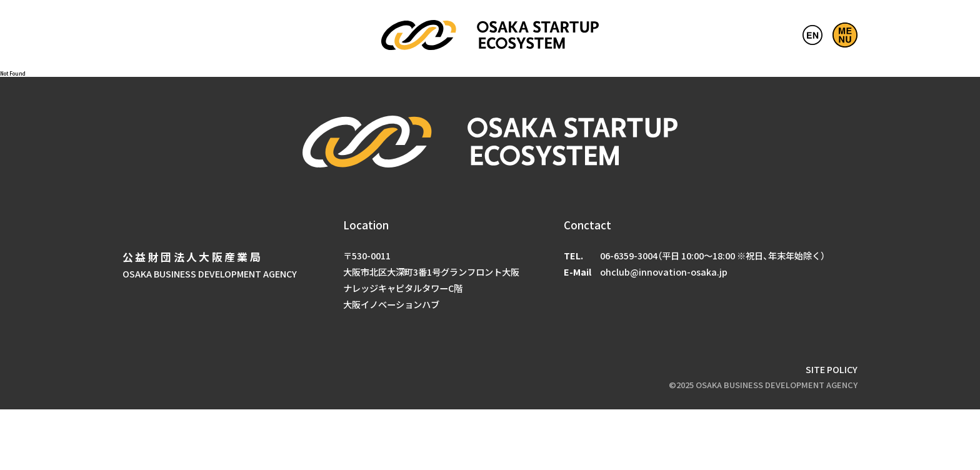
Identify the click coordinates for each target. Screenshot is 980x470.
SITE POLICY (832, 369)
